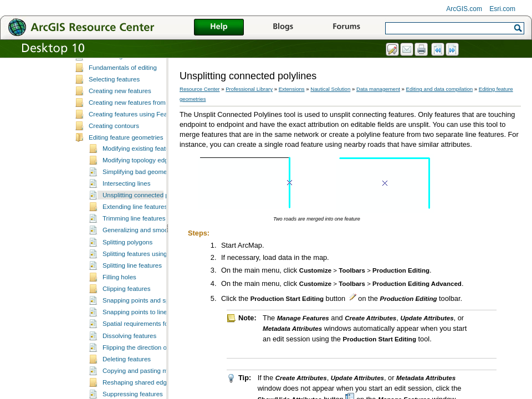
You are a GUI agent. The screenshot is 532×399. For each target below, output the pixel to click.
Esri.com (502, 9)
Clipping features (126, 333)
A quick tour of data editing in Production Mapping (159, 65)
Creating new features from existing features (151, 147)
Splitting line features (132, 310)
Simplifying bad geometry (138, 216)
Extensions (292, 89)
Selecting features (114, 124)
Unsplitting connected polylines (146, 239)
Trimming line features (134, 263)
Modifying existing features (140, 193)
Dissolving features (129, 380)
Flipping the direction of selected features (161, 392)
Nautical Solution (330, 89)
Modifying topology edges (139, 204)
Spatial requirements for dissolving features (164, 368)
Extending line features (135, 251)
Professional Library (249, 89)
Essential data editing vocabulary (135, 76)
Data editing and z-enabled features (139, 100)
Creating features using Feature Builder (144, 158)
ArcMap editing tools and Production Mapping (153, 88)
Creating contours (114, 170)
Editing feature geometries (126, 182)
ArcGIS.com (464, 9)
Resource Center (200, 89)
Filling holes (119, 321)
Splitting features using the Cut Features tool (165, 298)
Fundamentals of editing (123, 112)
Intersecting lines (126, 228)
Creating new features (120, 135)
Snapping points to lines (136, 356)
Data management (378, 89)
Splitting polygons (127, 287)
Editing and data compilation (440, 89)
